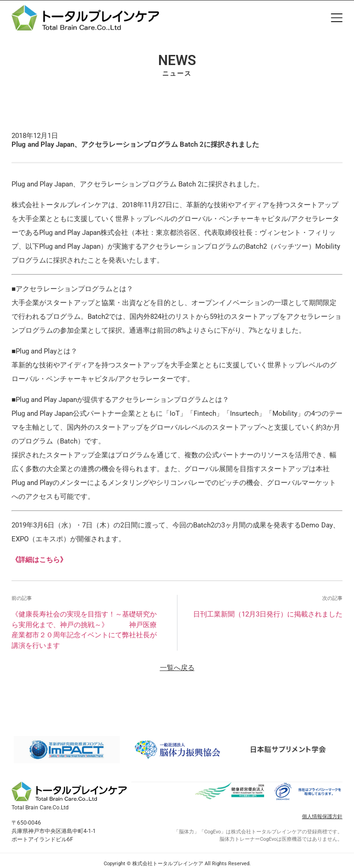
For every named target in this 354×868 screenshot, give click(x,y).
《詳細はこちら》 (39, 560)
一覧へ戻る (177, 668)
